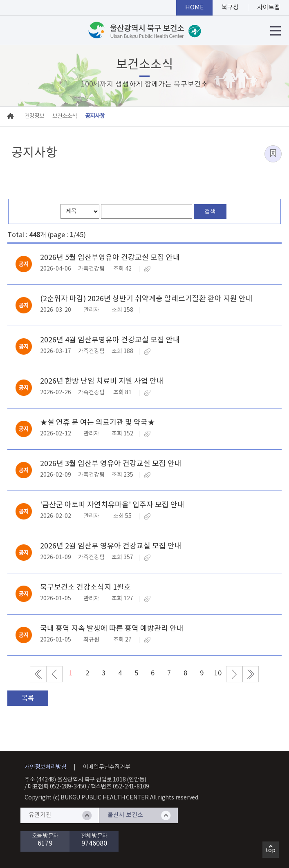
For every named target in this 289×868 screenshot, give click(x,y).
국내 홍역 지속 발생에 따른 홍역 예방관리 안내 (112, 629)
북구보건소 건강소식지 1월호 (85, 587)
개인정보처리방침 (45, 767)
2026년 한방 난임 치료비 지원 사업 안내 (102, 381)
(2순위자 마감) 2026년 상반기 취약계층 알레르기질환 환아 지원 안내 (146, 299)
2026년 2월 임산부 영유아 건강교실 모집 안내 (111, 546)
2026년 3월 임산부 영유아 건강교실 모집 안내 (111, 464)
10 (218, 673)
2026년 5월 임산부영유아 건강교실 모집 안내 (110, 258)
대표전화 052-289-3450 (57, 787)
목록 (28, 698)
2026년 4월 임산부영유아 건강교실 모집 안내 (110, 340)
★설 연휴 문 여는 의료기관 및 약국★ (97, 423)
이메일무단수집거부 (106, 767)
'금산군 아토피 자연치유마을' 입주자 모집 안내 (112, 505)
